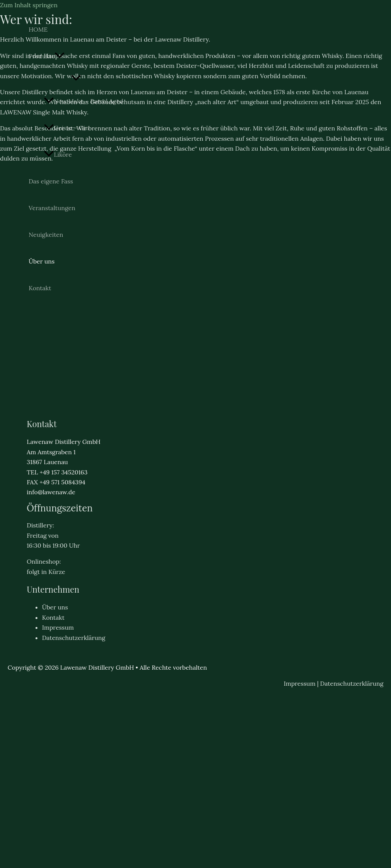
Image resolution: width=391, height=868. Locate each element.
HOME (38, 29)
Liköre (58, 154)
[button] (60, 56)
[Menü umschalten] (76, 78)
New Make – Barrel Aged (84, 101)
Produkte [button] (47, 56)
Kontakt (40, 288)
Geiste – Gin (66, 128)
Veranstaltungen (52, 208)
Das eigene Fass (51, 181)
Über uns (42, 261)
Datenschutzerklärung (74, 638)
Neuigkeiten (46, 235)
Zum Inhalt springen (29, 5)
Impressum (58, 627)
